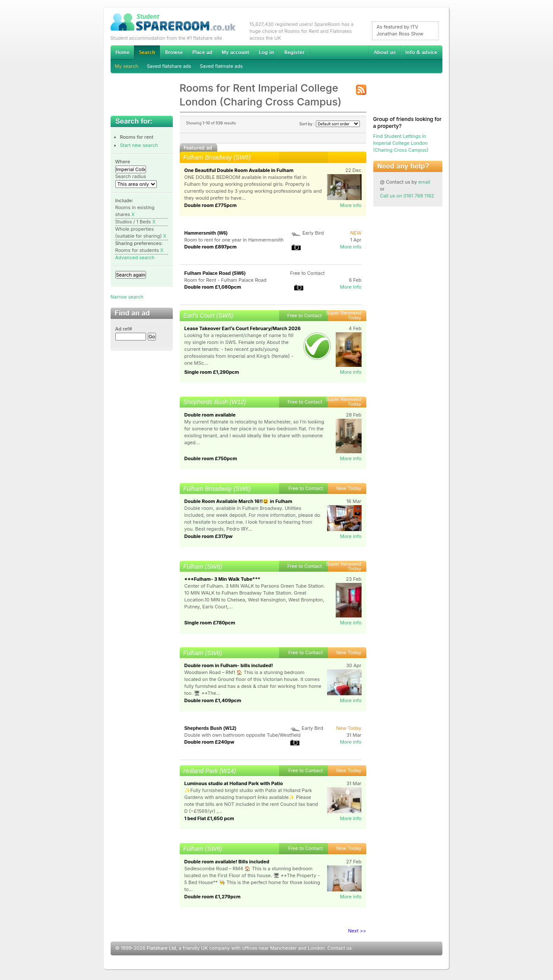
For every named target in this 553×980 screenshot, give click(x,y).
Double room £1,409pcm (213, 700)
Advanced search (135, 258)
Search (147, 52)
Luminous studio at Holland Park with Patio (234, 783)
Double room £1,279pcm (213, 897)
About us (385, 52)
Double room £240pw (210, 742)
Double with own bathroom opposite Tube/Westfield (243, 735)
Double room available (210, 415)
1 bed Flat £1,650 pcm (209, 818)
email (424, 182)
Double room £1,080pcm (213, 287)
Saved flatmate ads (221, 66)
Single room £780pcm (210, 623)
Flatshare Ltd (162, 948)
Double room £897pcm (211, 247)
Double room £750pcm (211, 458)
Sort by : (330, 124)
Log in (266, 52)
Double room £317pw (209, 536)
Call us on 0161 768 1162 (407, 196)
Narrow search (127, 297)
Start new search (139, 145)
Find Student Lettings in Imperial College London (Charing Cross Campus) (401, 143)
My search (127, 66)
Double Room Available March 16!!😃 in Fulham (238, 501)
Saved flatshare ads (169, 66)
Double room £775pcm (211, 205)
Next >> (357, 931)
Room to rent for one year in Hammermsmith (234, 240)
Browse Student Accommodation (174, 52)
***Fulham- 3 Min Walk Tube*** (222, 579)
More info (351, 205)
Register (294, 52)
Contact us (340, 948)
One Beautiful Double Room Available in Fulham (239, 170)
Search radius (131, 176)
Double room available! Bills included (227, 862)
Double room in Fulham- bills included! (229, 665)
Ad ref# (124, 329)
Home (122, 52)
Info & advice (421, 52)
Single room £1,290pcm (212, 372)
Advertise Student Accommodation (202, 52)
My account (235, 52)
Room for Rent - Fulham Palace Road (226, 280)
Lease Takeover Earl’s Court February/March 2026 (243, 328)
